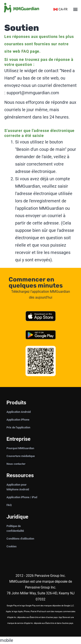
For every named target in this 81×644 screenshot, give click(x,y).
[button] (75, 9)
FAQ (25, 51)
